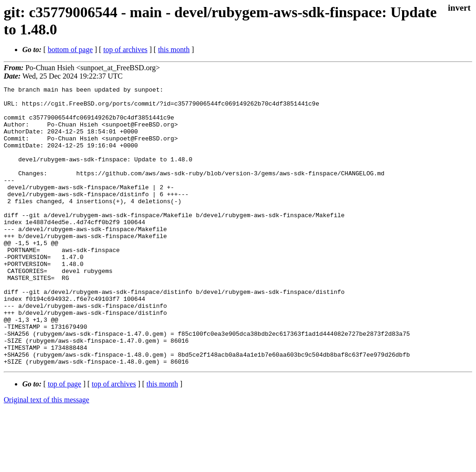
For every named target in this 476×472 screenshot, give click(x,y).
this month (174, 50)
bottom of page (70, 50)
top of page (65, 440)
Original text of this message (46, 455)
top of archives (125, 50)
